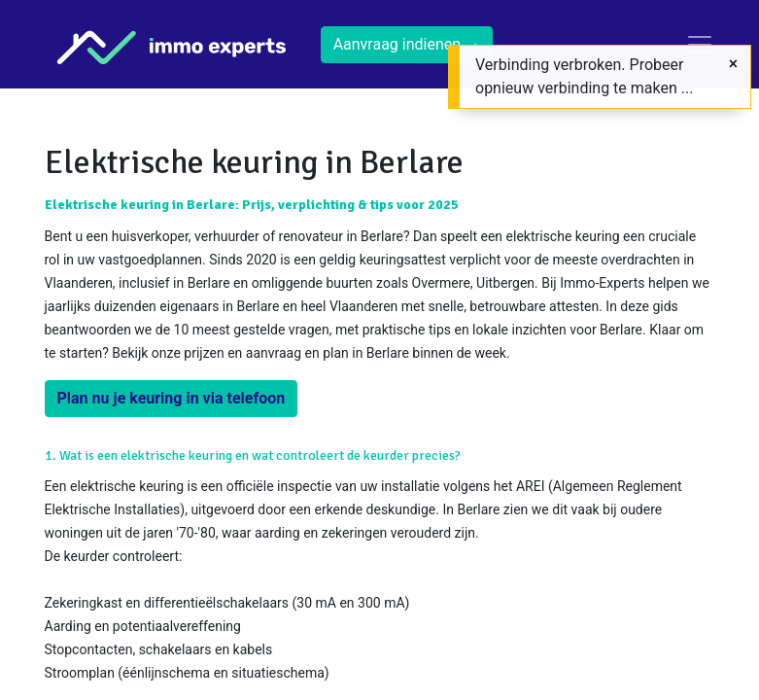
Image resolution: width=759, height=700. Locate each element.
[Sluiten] (733, 64)
